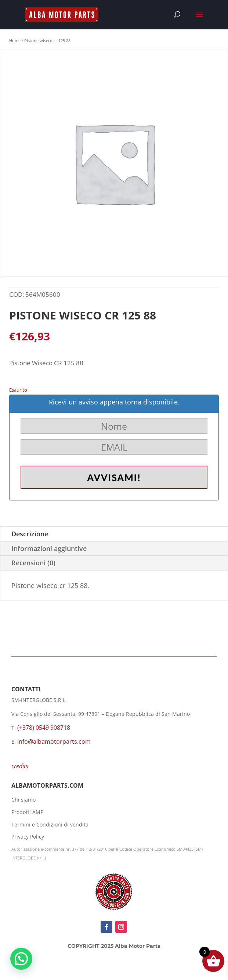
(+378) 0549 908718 (44, 728)
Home (15, 40)
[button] (21, 959)
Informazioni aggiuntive (49, 548)
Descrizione (30, 534)
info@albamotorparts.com (54, 742)
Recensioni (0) (33, 563)
